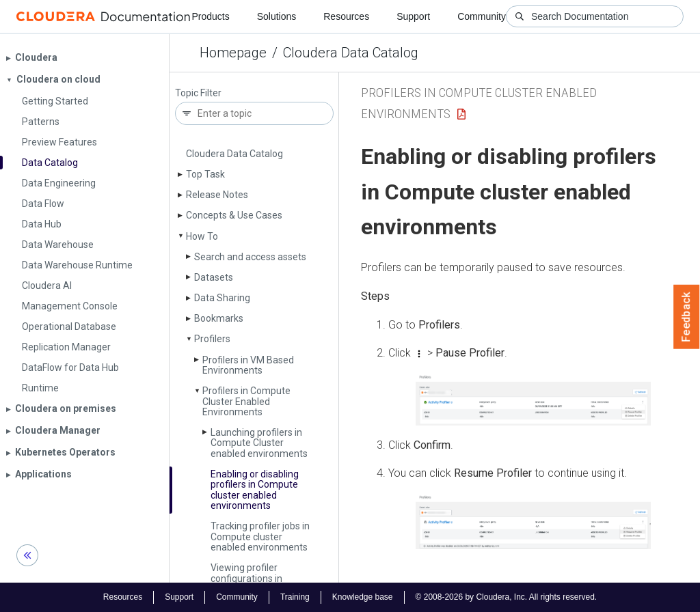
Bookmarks (219, 318)
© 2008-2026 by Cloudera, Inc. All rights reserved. (507, 597)
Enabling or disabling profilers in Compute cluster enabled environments (255, 490)
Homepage (233, 53)
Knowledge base (363, 597)
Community (482, 16)
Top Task (205, 174)
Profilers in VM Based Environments (248, 365)
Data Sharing (222, 298)
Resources (346, 16)
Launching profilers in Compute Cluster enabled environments (259, 443)
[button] (533, 399)
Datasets (214, 277)
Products (210, 16)
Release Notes (217, 195)
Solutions (277, 16)
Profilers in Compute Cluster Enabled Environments (246, 401)
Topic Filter (198, 93)
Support (413, 16)
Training (295, 597)
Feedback (687, 317)
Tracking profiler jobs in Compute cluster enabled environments (260, 537)
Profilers (212, 339)
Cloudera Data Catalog (351, 53)
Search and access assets (250, 257)
